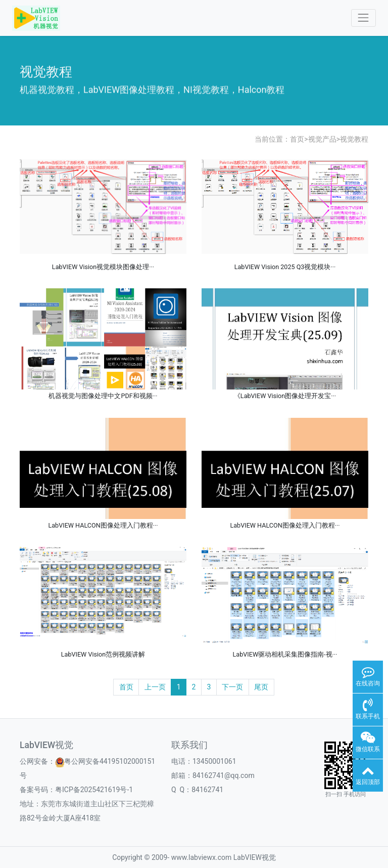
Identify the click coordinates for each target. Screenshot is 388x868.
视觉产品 (322, 139)
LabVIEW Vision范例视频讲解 (103, 654)
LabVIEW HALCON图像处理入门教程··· (103, 525)
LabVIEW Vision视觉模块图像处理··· (103, 267)
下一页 (232, 687)
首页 (297, 139)
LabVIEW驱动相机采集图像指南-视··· (285, 654)
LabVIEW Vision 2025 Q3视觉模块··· (285, 267)
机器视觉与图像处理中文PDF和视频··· (103, 396)
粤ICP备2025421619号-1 (94, 790)
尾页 (261, 687)
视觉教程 (354, 139)
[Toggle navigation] (363, 18)
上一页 (155, 687)
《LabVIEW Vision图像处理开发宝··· (285, 396)
